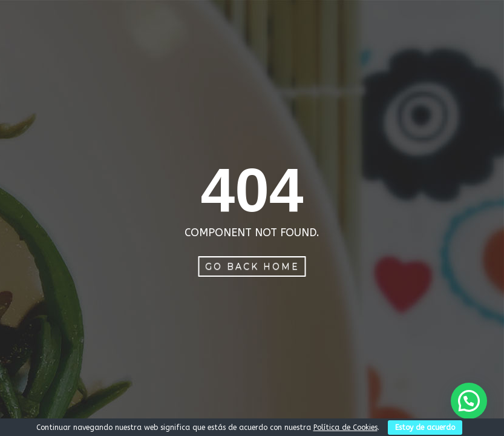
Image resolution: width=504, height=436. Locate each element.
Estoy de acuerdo (425, 428)
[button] (469, 401)
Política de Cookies (345, 428)
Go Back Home (252, 266)
